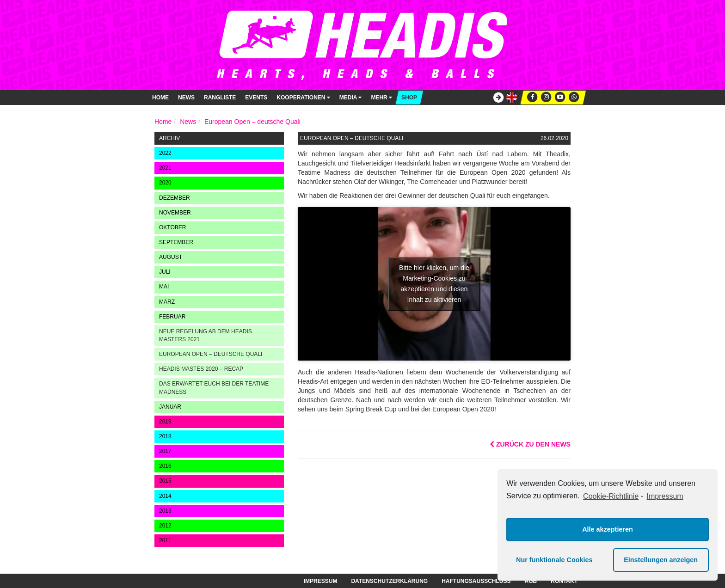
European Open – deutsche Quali (252, 122)
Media (351, 98)
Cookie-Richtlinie (611, 496)
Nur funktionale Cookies (554, 560)
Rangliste (220, 98)
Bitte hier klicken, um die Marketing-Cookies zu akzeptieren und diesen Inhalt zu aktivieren (434, 284)
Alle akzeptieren (608, 529)
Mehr (381, 98)
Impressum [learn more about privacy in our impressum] (665, 496)
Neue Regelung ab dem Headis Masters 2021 (206, 335)
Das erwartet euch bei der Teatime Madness (214, 388)
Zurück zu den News (530, 444)
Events (256, 98)
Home (160, 98)
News (186, 98)
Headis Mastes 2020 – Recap (201, 369)
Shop (409, 98)
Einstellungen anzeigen (661, 560)
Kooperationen (303, 98)
